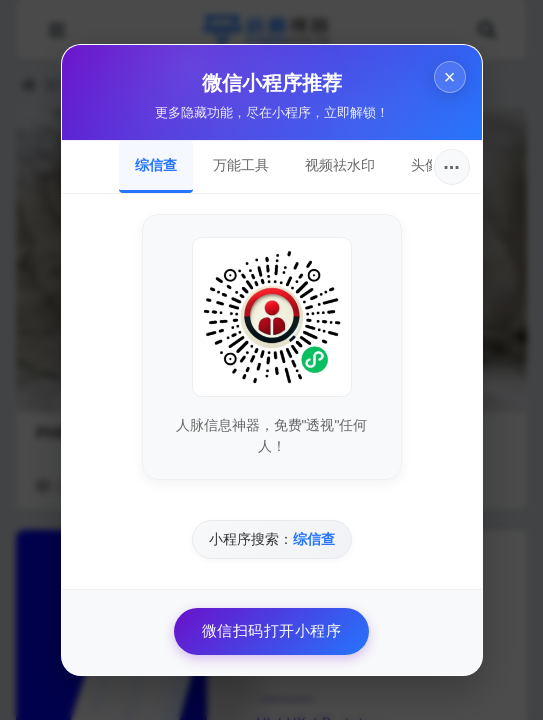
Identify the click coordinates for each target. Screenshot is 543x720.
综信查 (156, 165)
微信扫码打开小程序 (272, 630)
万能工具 (241, 165)
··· (451, 167)
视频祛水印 (340, 165)
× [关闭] (450, 77)
